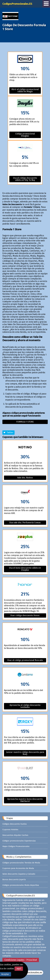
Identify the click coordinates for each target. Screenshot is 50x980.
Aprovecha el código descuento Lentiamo (25, 706)
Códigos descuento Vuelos (15, 824)
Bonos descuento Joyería (14, 880)
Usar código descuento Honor (25, 615)
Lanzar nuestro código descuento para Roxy (25, 753)
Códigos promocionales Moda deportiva (21, 885)
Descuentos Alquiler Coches (15, 835)
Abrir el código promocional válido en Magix (25, 90)
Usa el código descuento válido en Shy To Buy (25, 179)
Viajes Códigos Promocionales (16, 846)
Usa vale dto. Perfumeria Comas (25, 523)
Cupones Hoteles (10, 830)
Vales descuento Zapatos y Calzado (19, 874)
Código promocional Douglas (25, 135)
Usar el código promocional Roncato (25, 660)
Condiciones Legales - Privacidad (21, 960)
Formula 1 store (25, 422)
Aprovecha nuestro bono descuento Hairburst (25, 800)
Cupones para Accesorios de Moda (18, 868)
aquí (19, 969)
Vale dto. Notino (25, 478)
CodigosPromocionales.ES (17, 4)
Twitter (8, 432)
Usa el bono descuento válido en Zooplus (25, 569)
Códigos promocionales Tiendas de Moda (21, 863)
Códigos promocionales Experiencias (19, 841)
